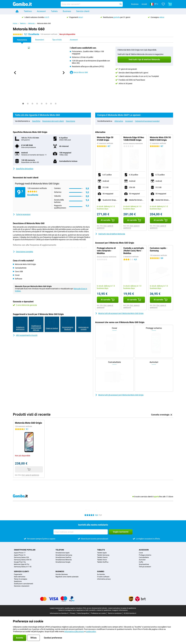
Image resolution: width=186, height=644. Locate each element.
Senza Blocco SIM (79, 72)
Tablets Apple (102, 553)
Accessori (41, 11)
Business (67, 11)
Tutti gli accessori (145, 567)
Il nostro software (103, 577)
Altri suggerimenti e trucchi (25, 335)
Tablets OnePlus (103, 562)
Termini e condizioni (115, 613)
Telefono (28, 11)
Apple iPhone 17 (20, 553)
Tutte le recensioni (22, 214)
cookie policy (91, 632)
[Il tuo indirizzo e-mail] (81, 532)
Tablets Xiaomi (102, 557)
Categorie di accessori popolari (147, 121)
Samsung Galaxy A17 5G (23, 567)
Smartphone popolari (25, 550)
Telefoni (60, 550)
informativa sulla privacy (74, 632)
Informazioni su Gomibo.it (59, 613)
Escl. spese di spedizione (30, 475)
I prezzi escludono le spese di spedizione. (122, 608)
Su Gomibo (101, 574)
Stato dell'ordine (20, 577)
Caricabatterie (144, 557)
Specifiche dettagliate (23, 169)
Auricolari (142, 560)
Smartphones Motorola (64, 560)
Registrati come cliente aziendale (67, 577)
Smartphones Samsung (64, 555)
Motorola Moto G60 (44, 23)
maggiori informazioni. (120, 610)
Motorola (31, 23)
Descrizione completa (23, 252)
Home (15, 23)
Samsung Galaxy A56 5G (23, 560)
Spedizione (18, 581)
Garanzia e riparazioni (22, 586)
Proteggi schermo (145, 555)
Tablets (54, 11)
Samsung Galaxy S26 (21, 557)
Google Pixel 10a (20, 562)
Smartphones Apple (62, 553)
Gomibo (101, 571)
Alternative (119, 121)
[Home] (17, 11)
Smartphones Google (63, 562)
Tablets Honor (102, 560)
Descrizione (70, 121)
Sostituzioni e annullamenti (24, 584)
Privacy (73, 613)
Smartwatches (144, 564)
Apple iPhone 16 (20, 555)
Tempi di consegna (21, 579)
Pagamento (18, 574)
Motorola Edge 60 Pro (22, 564)
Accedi (144, 4)
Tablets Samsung (103, 555)
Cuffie (141, 562)
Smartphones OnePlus (63, 557)
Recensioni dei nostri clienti (53, 121)
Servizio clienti (83, 11)
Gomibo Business (62, 574)
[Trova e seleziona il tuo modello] (92, 4)
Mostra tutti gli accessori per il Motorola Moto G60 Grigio (119, 313)
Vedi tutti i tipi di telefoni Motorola (110, 234)
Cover (141, 553)
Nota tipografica (83, 613)
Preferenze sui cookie (98, 613)
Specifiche (36, 121)
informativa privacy (104, 579)
